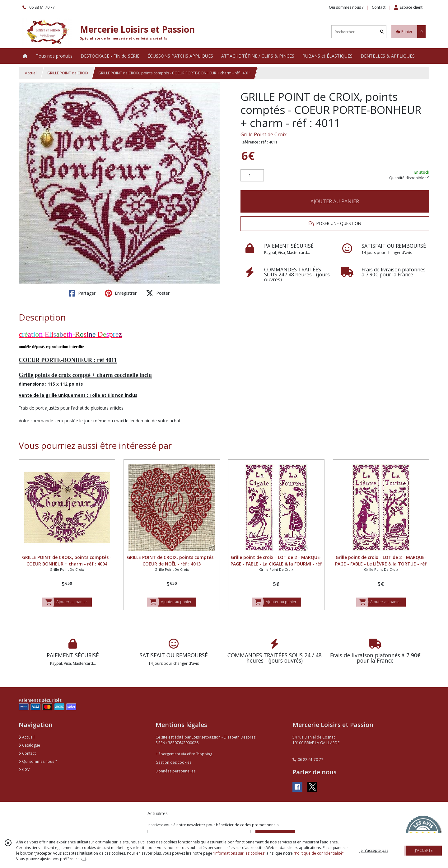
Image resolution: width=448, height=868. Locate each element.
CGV (24, 769)
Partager (82, 293)
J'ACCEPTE (424, 850)
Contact (379, 7)
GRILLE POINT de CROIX (68, 73)
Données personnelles (175, 771)
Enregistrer (121, 293)
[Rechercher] (382, 32)
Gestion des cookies (173, 762)
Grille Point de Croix (264, 134)
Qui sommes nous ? (38, 761)
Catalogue (29, 745)
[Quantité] (252, 176)
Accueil (31, 73)
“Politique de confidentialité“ (319, 853)
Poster (158, 293)
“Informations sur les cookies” (239, 853)
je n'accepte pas (374, 850)
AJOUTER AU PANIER (335, 201)
